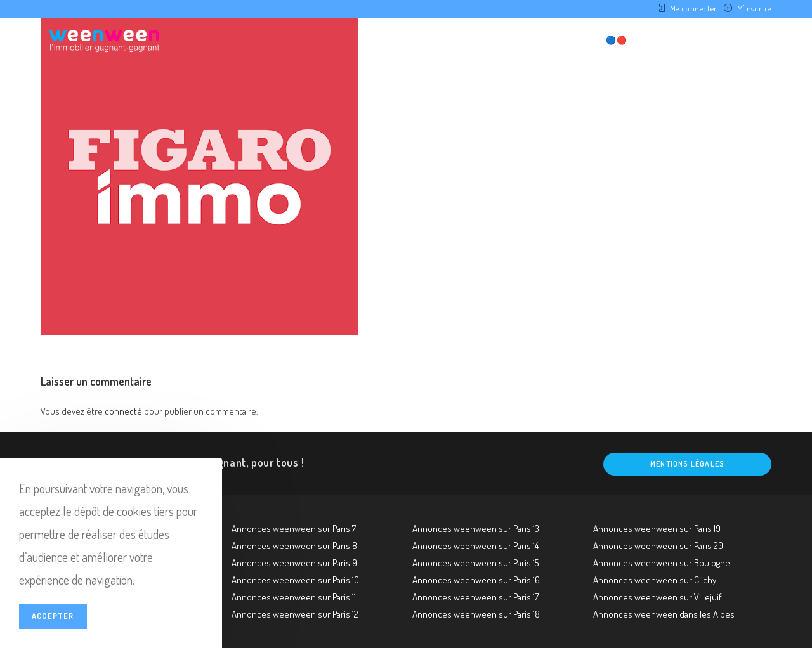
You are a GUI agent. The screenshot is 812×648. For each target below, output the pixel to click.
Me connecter (694, 8)
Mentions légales (687, 464)
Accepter (53, 616)
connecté (123, 411)
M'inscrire (754, 8)
